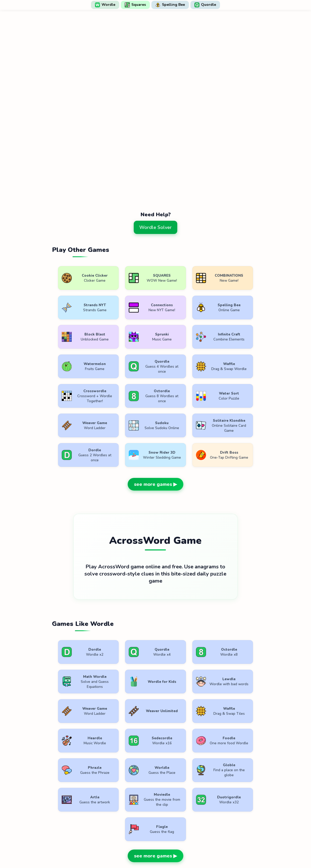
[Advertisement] (156, 185)
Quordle (205, 5)
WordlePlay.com (164, 837)
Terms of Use (123, 849)
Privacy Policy (157, 849)
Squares (135, 5)
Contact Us (190, 849)
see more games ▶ (156, 458)
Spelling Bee (170, 5)
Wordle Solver (156, 227)
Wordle (105, 5)
